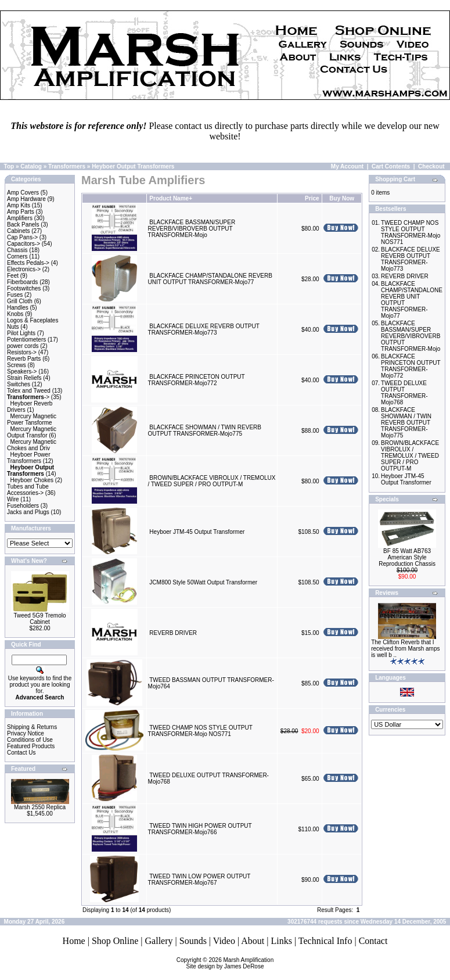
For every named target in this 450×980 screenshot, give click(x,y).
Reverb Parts (24, 359)
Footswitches (24, 288)
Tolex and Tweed (29, 391)
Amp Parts (21, 212)
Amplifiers (20, 218)
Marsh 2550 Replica (40, 807)
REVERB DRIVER (173, 633)
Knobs (15, 314)
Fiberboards (22, 282)
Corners (17, 256)
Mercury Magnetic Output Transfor (32, 432)
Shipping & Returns (32, 727)
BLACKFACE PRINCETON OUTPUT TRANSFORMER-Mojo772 (197, 380)
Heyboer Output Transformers (133, 166)
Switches (19, 384)
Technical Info (325, 941)
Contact (373, 941)
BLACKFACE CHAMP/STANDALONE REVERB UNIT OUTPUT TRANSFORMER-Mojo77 (210, 279)
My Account (347, 166)
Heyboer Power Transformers (28, 458)
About (253, 941)
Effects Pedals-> (28, 263)
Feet (13, 276)
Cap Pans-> (22, 237)
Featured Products (31, 746)
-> (28, 397)
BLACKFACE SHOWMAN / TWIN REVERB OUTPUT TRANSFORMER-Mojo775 (205, 430)
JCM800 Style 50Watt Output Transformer (203, 582)
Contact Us (21, 753)
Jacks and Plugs (28, 512)
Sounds (193, 941)
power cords (23, 346)
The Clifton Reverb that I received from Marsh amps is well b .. (405, 649)
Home (74, 941)
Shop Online (115, 941)
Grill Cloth (20, 301)
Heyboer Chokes (32, 480)
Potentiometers (26, 340)
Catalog (31, 166)
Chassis (17, 250)
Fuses (15, 295)
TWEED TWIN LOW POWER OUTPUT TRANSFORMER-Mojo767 (199, 880)
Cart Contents (391, 166)
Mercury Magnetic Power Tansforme (32, 419)
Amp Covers (23, 193)
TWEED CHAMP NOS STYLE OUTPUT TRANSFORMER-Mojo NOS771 (200, 731)
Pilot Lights (21, 333)
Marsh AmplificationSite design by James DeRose (230, 963)
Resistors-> (22, 352)
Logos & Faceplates (33, 320)
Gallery (159, 941)
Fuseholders (23, 506)
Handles (18, 308)
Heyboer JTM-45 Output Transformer (197, 532)
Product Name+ (171, 198)
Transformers (67, 166)
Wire (13, 499)
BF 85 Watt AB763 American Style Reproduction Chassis (407, 557)
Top (9, 166)
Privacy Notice (26, 733)
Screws (17, 365)
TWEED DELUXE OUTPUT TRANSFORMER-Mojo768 (404, 393)
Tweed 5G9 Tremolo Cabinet (39, 619)
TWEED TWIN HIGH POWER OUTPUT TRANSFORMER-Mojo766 (200, 829)
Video (224, 941)
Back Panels (23, 225)
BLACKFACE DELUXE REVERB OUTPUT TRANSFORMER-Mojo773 (204, 329)
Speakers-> (22, 371)
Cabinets (18, 231)
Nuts (13, 327)
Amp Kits (19, 205)
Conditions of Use (30, 740)
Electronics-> (24, 269)
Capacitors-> (24, 244)
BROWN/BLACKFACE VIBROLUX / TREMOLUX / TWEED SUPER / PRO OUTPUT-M (212, 481)
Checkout (431, 166)
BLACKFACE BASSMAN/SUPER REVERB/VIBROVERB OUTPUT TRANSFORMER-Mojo (192, 229)
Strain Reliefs (24, 378)
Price (312, 198)
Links (281, 941)
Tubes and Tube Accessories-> (28, 490)
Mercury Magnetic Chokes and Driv (32, 445)
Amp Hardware (26, 199)
